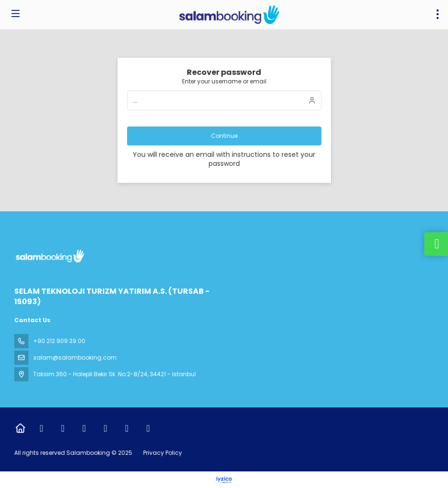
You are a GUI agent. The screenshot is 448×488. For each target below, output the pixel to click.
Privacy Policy (163, 453)
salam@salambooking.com (75, 357)
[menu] (438, 14)
